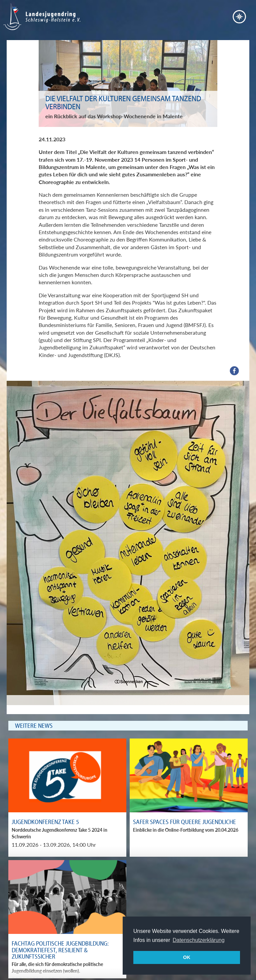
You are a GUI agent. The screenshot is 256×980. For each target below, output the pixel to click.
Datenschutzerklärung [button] (199, 940)
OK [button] (187, 957)
